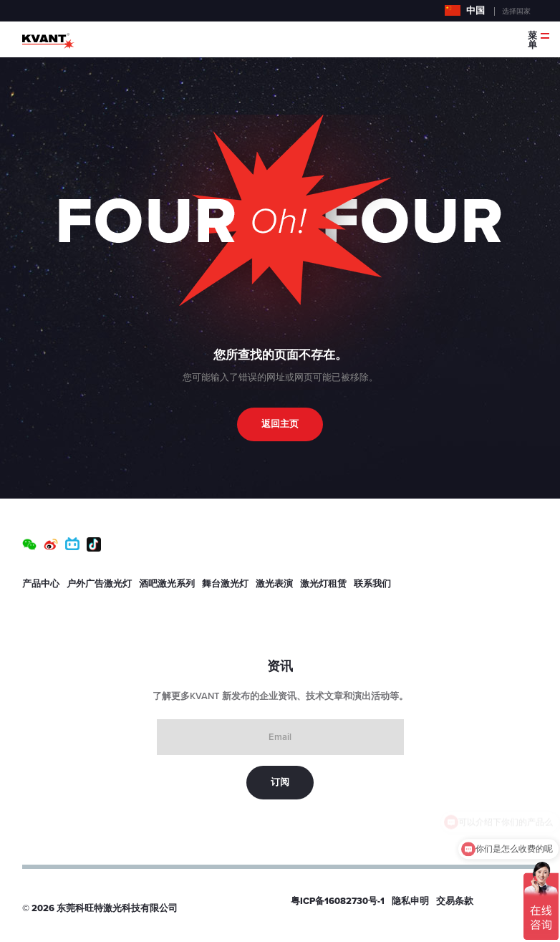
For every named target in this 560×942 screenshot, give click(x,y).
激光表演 (274, 584)
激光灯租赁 (323, 584)
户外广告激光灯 (99, 584)
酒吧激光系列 (167, 584)
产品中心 (41, 584)
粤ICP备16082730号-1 (338, 901)
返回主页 (280, 424)
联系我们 (372, 584)
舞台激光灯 (225, 584)
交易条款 (455, 901)
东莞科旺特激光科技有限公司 (117, 908)
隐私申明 (410, 901)
